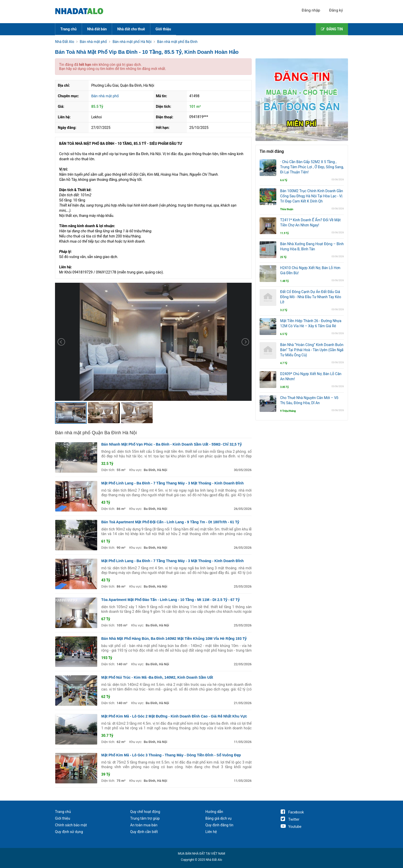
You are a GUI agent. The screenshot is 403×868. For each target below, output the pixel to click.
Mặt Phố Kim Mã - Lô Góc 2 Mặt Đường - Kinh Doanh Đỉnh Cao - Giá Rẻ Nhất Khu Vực (174, 716)
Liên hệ (211, 832)
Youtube (291, 827)
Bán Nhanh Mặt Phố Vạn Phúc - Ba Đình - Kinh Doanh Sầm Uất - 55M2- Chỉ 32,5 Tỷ (171, 444)
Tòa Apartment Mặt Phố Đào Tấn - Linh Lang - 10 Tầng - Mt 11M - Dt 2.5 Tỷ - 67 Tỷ (170, 600)
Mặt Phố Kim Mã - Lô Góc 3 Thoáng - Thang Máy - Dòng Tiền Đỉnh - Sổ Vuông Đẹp (171, 755)
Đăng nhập (311, 10)
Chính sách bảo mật (71, 825)
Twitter (290, 819)
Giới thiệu (163, 29)
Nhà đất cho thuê (131, 29)
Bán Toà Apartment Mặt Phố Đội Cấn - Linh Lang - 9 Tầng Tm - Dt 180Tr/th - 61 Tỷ (170, 522)
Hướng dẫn (214, 812)
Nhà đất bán (97, 29)
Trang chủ (68, 29)
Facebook (292, 812)
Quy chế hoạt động (145, 812)
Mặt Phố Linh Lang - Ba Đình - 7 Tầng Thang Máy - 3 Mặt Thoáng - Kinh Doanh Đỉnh (172, 483)
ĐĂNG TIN (332, 29)
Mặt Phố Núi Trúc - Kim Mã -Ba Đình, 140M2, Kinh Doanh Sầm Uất (157, 677)
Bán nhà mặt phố (105, 96)
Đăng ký (336, 10)
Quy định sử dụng (69, 832)
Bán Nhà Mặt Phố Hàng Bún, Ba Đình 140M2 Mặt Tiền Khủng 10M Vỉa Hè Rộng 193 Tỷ (174, 639)
